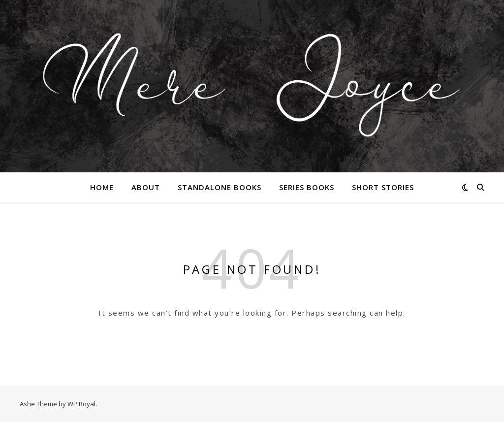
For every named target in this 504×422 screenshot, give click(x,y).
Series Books (307, 187)
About (146, 187)
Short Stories (383, 187)
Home (102, 187)
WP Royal (81, 404)
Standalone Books (220, 187)
